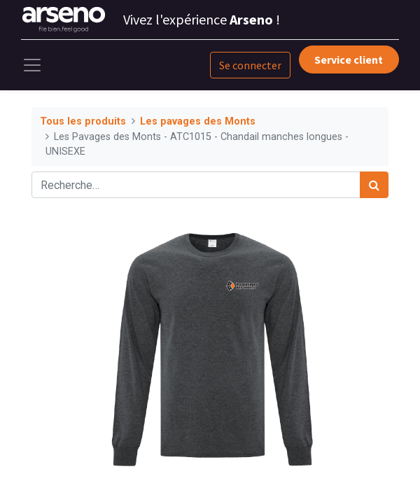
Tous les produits (83, 121)
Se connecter (250, 65)
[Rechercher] (374, 185)
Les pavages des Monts (198, 121)
